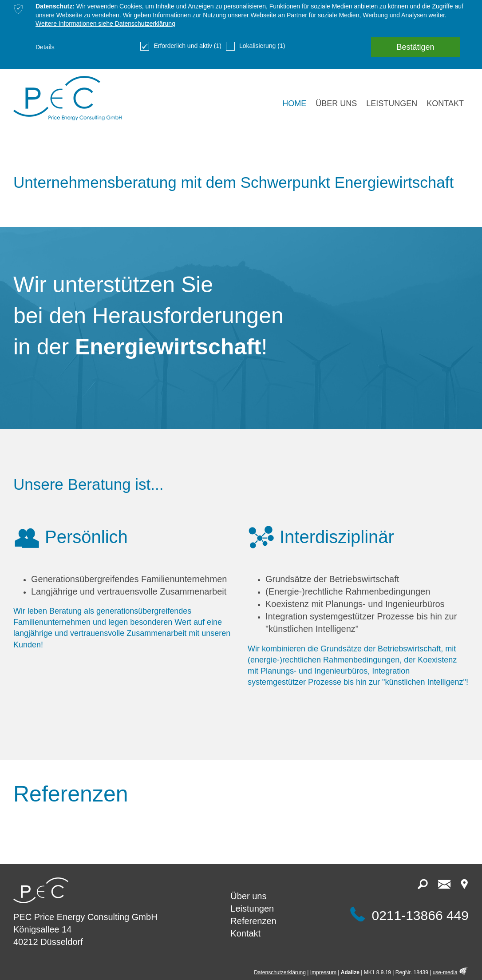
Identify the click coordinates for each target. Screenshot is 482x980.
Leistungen (252, 909)
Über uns (248, 896)
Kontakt (245, 933)
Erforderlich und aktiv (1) (181, 46)
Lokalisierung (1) (256, 46)
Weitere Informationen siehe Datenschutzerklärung (105, 24)
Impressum (323, 972)
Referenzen (253, 921)
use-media (445, 972)
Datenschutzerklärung (280, 972)
